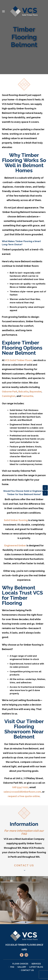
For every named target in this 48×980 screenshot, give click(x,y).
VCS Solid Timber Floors (19, 360)
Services (36, 964)
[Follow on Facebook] (22, 955)
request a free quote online (24, 796)
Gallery (22, 967)
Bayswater (36, 392)
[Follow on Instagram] (26, 955)
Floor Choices (20, 964)
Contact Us (27, 970)
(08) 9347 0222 (20, 787)
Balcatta (23, 392)
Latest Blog (36, 967)
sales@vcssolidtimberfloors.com (22, 792)
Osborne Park (10, 392)
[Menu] (3, 11)
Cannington (9, 396)
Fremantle (27, 396)
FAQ (24, 834)
